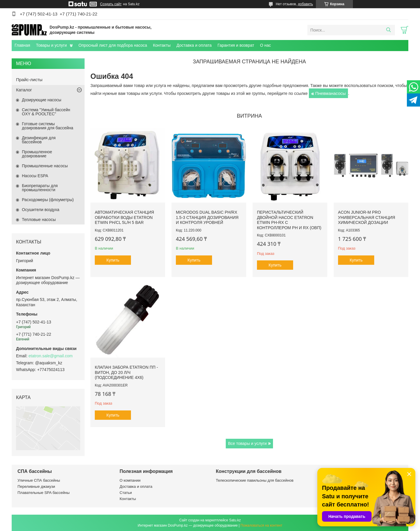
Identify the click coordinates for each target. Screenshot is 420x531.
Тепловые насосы (39, 220)
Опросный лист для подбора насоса (113, 45)
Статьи (126, 493)
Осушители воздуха (41, 210)
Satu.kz (235, 520)
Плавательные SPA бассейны (44, 493)
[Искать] (388, 30)
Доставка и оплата (194, 45)
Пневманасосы (331, 93)
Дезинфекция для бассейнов (39, 140)
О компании (130, 480)
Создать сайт (111, 4)
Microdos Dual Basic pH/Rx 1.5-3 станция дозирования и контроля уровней (207, 217)
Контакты (162, 45)
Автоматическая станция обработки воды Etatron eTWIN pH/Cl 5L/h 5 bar (124, 217)
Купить (113, 260)
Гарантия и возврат (236, 45)
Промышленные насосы (45, 166)
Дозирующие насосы (42, 100)
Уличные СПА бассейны (39, 480)
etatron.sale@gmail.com (51, 356)
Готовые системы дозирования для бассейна (48, 126)
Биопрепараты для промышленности (40, 188)
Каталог (24, 90)
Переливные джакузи (36, 486)
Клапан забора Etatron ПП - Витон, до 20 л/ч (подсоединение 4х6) (126, 372)
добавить (305, 4)
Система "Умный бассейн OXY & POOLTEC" (46, 112)
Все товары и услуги (247, 443)
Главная (22, 45)
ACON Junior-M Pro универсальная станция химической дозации (367, 217)
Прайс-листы (29, 80)
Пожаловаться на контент (261, 525)
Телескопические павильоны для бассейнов (255, 480)
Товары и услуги (51, 45)
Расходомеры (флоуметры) (48, 200)
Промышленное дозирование (37, 154)
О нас (265, 45)
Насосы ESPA (35, 176)
